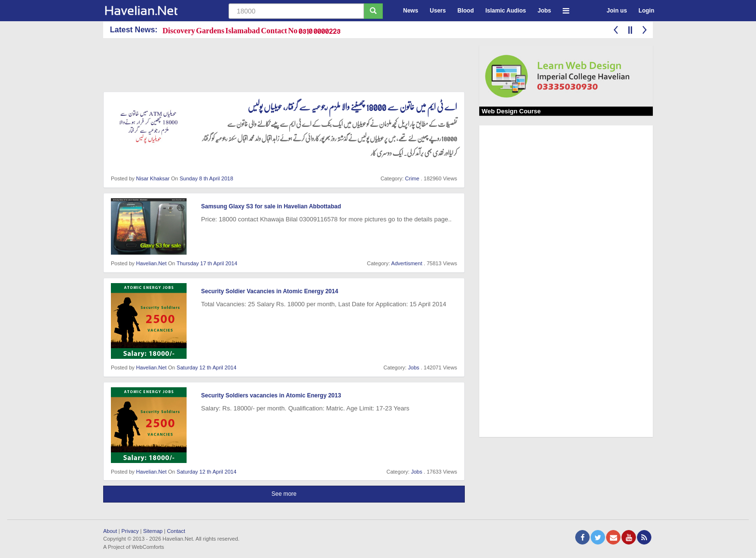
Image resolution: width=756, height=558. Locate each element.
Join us (617, 11)
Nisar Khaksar (153, 178)
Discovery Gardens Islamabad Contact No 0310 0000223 (251, 30)
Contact (176, 531)
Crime (412, 178)
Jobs (544, 11)
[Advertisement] (279, 67)
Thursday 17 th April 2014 (207, 263)
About (110, 531)
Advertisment (406, 263)
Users (438, 11)
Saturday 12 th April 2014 (206, 367)
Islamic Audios (506, 11)
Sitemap (153, 531)
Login (646, 11)
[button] (566, 9)
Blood (466, 11)
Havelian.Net (151, 263)
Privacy (130, 531)
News (411, 11)
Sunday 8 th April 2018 (206, 178)
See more (284, 494)
